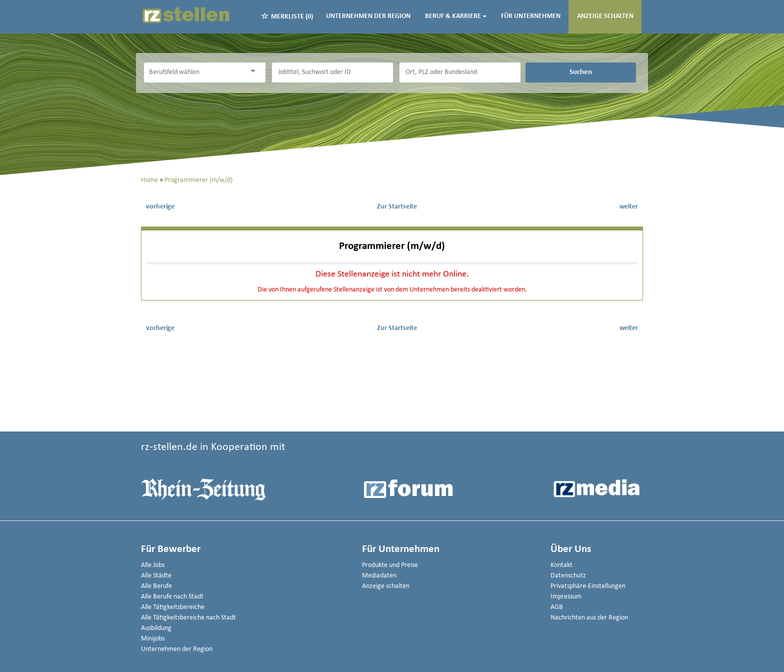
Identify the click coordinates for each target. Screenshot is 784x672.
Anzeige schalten (605, 16)
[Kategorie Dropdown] (255, 71)
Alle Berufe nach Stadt (172, 597)
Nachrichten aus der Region (589, 618)
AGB (557, 607)
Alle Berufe (156, 586)
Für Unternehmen (531, 16)
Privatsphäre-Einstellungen (588, 586)
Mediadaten (379, 576)
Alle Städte (156, 576)
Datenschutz (568, 576)
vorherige (160, 207)
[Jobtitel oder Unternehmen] (332, 72)
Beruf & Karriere (456, 16)
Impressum (566, 597)
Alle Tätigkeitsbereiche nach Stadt (188, 618)
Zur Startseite (397, 207)
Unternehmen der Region (368, 16)
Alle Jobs (153, 565)
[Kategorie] (194, 72)
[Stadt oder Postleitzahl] (460, 72)
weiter (629, 207)
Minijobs (153, 639)
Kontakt (561, 565)
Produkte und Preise (390, 565)
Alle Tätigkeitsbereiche (173, 607)
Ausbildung (156, 628)
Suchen (581, 72)
